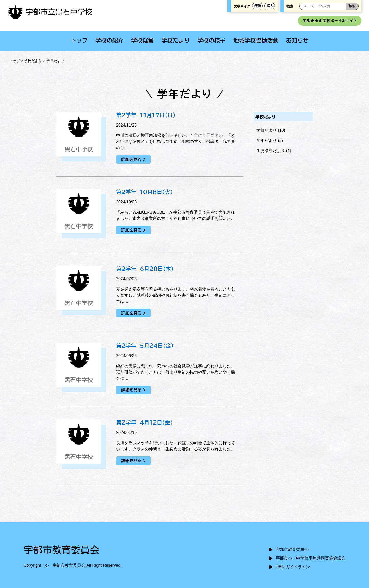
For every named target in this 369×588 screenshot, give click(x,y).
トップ (79, 40)
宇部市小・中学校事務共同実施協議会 (311, 558)
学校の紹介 (109, 40)
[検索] (352, 6)
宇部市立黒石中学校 (50, 12)
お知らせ (297, 40)
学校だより (176, 40)
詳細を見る (131, 159)
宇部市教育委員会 (292, 549)
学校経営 (142, 40)
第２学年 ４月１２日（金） (144, 422)
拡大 (270, 6)
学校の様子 (211, 40)
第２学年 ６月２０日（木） (145, 269)
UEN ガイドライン (293, 567)
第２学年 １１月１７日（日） (146, 115)
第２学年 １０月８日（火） (144, 192)
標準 (258, 6)
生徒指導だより (271, 151)
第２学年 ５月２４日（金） (145, 346)
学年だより (266, 141)
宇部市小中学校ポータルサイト (330, 21)
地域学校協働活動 (256, 40)
